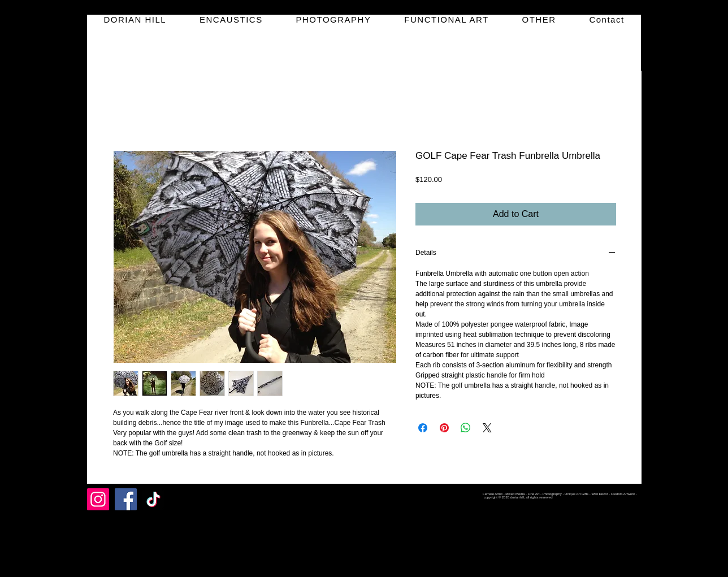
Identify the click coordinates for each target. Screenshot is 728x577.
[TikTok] (153, 499)
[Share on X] (487, 428)
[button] (231, 19)
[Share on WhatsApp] (466, 428)
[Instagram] (98, 499)
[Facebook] (126, 499)
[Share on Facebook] (423, 428)
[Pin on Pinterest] (444, 428)
